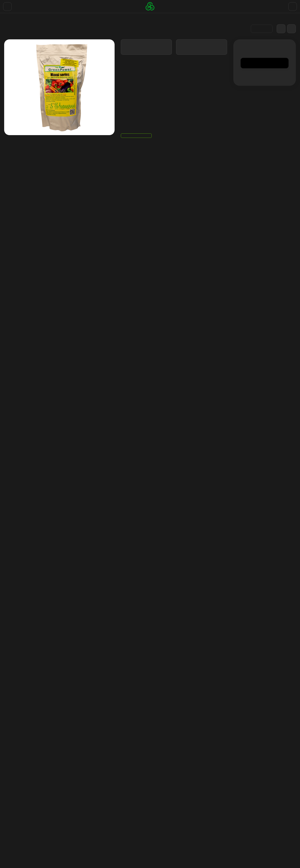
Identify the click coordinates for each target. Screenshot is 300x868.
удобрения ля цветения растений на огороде (235, 596)
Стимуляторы (164, 827)
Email (8, 406)
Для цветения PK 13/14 (146, 680)
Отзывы (60, 5)
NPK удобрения (165, 843)
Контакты (11, 5)
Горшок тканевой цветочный (173, 848)
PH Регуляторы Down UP (171, 832)
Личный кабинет (214, 817)
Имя (7, 385)
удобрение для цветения (32, 596)
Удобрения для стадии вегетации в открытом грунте (27, 684)
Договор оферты (82, 5)
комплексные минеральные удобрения (72, 601)
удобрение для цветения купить (107, 596)
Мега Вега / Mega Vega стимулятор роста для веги (89, 682)
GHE (157, 812)
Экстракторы (163, 837)
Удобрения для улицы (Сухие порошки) (43, 33)
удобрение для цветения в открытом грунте (166, 596)
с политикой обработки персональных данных (197, 778)
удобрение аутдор (67, 596)
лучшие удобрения (117, 601)
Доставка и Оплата (36, 5)
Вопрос (10, 426)
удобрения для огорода (22, 601)
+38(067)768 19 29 (280, 5)
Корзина (209, 812)
